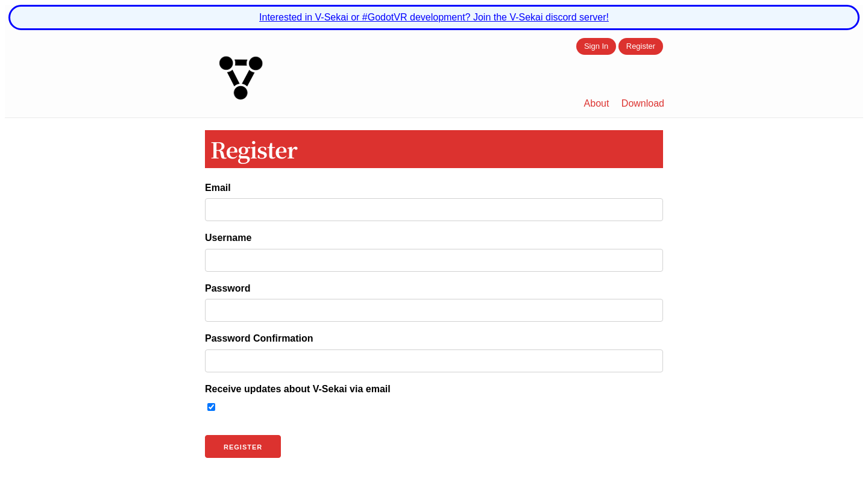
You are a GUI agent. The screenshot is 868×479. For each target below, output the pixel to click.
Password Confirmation (259, 338)
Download (643, 103)
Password (228, 288)
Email (218, 188)
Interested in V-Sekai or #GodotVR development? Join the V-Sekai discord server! (434, 17)
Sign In (596, 47)
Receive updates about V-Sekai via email (298, 389)
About (597, 103)
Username (228, 238)
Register (641, 47)
